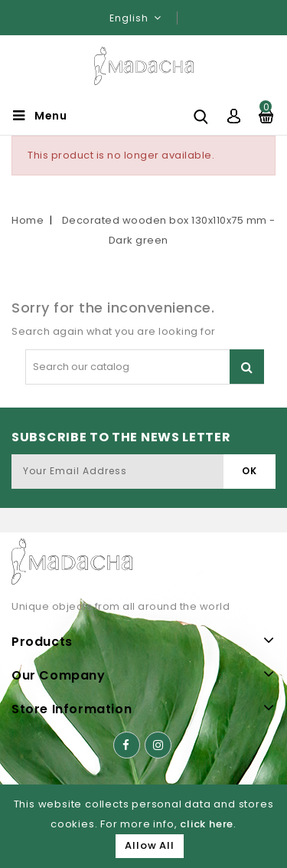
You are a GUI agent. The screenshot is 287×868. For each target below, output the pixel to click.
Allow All (149, 845)
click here (207, 824)
